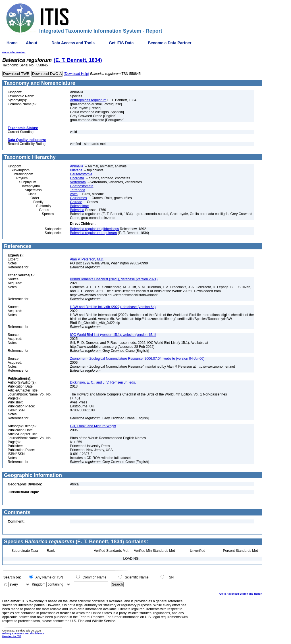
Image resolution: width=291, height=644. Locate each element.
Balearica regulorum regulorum (93, 233)
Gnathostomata (82, 186)
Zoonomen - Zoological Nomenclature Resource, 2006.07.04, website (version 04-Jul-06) (137, 359)
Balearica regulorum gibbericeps (94, 229)
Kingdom (39, 584)
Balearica (77, 210)
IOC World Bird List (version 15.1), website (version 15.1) (113, 335)
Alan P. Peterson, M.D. (87, 259)
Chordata (77, 178)
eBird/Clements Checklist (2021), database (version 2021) (114, 279)
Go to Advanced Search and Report (241, 594)
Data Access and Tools (73, 43)
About (32, 43)
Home (12, 43)
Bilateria (76, 170)
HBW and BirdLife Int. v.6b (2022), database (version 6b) (113, 307)
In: (5, 584)
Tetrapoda (77, 190)
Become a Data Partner (170, 43)
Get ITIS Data (121, 43)
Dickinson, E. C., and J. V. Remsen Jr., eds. (103, 382)
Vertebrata (78, 182)
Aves (74, 194)
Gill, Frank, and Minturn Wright (93, 426)
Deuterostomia (81, 174)
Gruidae (76, 202)
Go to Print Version (14, 52)
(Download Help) (76, 74)
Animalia (76, 166)
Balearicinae (79, 206)
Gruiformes (78, 198)
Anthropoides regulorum (88, 100)
